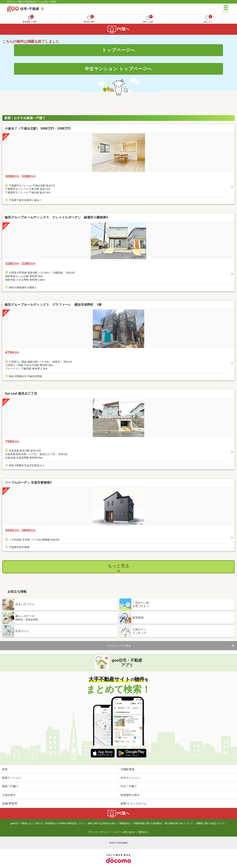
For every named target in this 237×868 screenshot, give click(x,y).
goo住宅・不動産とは (21, 823)
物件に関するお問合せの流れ (102, 823)
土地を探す (9, 795)
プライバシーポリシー (99, 832)
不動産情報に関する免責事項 (147, 823)
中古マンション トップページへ (118, 69)
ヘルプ (116, 832)
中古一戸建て (129, 786)
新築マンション (12, 778)
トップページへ (119, 50)
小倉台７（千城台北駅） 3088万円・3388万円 (38, 128)
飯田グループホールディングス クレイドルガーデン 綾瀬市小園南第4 (56, 217)
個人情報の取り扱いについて (179, 823)
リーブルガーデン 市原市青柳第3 (28, 483)
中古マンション (130, 778)
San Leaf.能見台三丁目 (21, 394)
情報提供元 (125, 823)
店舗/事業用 (9, 803)
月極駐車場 (127, 769)
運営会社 (143, 832)
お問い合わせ (129, 832)
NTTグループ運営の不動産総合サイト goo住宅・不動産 (32, 2)
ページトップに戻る (118, 646)
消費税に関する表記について (210, 823)
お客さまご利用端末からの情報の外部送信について (59, 823)
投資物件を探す (130, 795)
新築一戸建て (10, 786)
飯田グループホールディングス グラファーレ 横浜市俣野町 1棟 (53, 305)
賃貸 (5, 769)
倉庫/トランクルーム (134, 803)
